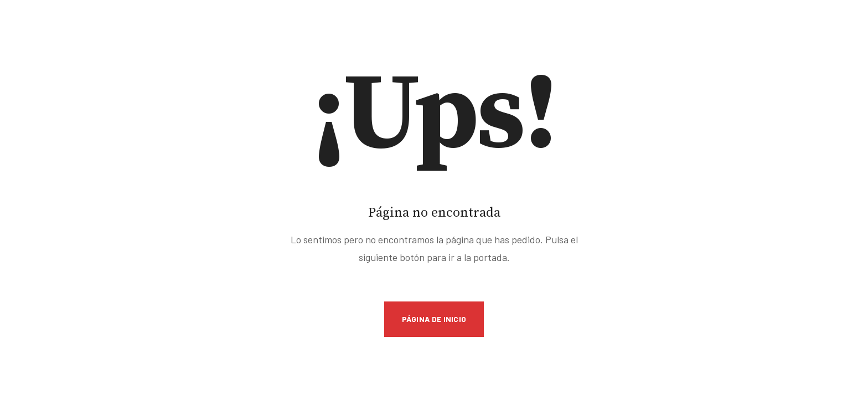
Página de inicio (434, 319)
